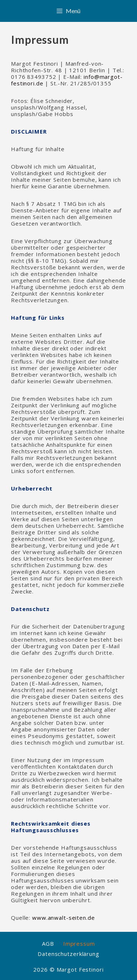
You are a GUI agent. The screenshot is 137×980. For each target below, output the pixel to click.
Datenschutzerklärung (68, 954)
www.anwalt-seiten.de (64, 918)
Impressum (79, 944)
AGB (48, 944)
